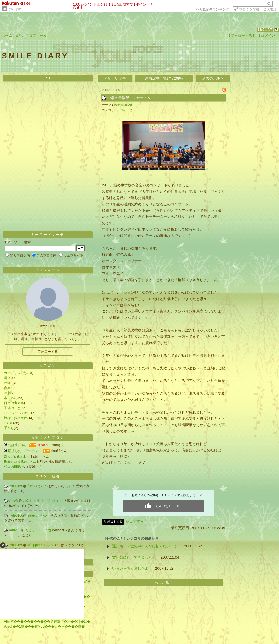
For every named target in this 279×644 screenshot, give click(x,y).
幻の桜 (13, 501)
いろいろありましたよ (130, 568)
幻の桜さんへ (38, 486)
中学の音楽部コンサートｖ (129, 98)
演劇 (7, 393)
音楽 (7, 388)
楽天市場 (270, 9)
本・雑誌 (11, 398)
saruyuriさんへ (39, 515)
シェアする (135, 521)
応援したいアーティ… (25, 451)
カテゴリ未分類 (16, 373)
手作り (9, 428)
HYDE (8, 423)
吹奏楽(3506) (123, 105)
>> (212, 9)
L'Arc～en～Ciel (16, 413)
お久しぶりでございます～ (43, 501)
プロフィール (36, 35)
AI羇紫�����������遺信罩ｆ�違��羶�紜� (47, 621)
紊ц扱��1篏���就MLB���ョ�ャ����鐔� (44, 626)
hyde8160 (16, 486)
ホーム (7, 35)
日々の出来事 (14, 403)
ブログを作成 (249, 9)
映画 (7, 383)
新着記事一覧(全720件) (164, 78)
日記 (19, 35)
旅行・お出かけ (16, 418)
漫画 (7, 378)
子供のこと (12, 408)
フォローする (48, 352)
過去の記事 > (213, 78)
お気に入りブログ (48, 437)
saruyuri (14, 530)
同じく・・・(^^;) (38, 530)
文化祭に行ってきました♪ (133, 557)
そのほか (14, 9)
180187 (265, 30)
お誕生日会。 (18, 445)
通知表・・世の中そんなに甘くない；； (145, 546)
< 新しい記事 (115, 78)
